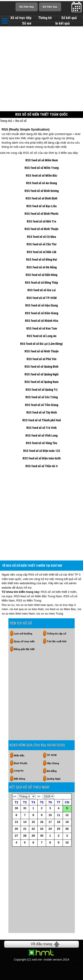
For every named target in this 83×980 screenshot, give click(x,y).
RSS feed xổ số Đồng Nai (42, 260)
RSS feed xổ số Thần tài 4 (41, 466)
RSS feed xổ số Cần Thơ (41, 244)
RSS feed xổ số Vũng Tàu (41, 443)
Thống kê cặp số (57, 634)
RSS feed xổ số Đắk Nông (41, 275)
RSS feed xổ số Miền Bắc (41, 176)
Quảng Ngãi (54, 779)
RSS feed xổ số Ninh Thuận (42, 351)
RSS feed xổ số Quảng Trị (42, 390)
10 (50, 815)
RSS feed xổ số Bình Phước (41, 214)
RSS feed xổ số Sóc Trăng (42, 397)
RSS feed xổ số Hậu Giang (41, 305)
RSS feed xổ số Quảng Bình (41, 367)
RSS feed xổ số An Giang (41, 183)
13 (16, 822)
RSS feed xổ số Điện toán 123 (42, 451)
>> (39, 796)
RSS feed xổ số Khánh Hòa (42, 321)
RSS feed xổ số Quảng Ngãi (42, 374)
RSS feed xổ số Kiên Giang (42, 313)
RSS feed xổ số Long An (42, 336)
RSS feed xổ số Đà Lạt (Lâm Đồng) (41, 344)
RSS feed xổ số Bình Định (41, 198)
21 (25, 829)
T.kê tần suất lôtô (57, 641)
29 (33, 836)
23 (42, 829)
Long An (19, 771)
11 (58, 815)
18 (58, 822)
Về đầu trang (41, 944)
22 (33, 829)
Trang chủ (6, 121)
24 (50, 829)
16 (42, 822)
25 (58, 829)
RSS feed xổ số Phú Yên (41, 359)
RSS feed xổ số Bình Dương (42, 191)
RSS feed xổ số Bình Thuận (41, 229)
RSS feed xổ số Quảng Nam (41, 382)
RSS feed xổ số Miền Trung (42, 168)
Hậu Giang (53, 763)
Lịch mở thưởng (23, 634)
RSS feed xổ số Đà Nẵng (42, 267)
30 (16, 808)
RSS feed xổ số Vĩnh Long (41, 435)
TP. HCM (52, 755)
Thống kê (45, 18)
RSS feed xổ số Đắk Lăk (42, 252)
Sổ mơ (27, 23)
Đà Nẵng (52, 771)
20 (16, 829)
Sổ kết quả (69, 18)
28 (25, 836)
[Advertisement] (41, 69)
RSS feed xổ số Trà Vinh (41, 428)
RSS (78, 964)
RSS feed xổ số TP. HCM (42, 298)
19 (67, 822)
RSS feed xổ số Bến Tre (41, 221)
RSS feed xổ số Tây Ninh (42, 412)
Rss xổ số (21, 121)
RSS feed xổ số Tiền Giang (42, 405)
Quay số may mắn (24, 641)
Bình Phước (21, 763)
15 (33, 822)
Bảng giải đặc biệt (24, 649)
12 (67, 815)
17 (50, 822)
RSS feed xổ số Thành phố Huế (42, 420)
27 (16, 836)
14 (25, 822)
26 (67, 829)
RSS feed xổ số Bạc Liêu (41, 206)
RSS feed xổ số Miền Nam (42, 160)
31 (25, 808)
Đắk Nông (20, 779)
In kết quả (63, 23)
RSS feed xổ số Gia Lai (42, 290)
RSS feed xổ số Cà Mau (41, 237)
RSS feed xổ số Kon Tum (42, 328)
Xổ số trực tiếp (21, 18)
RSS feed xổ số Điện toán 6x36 (42, 458)
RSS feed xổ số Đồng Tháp (41, 283)
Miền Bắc (19, 755)
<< (15, 796)
